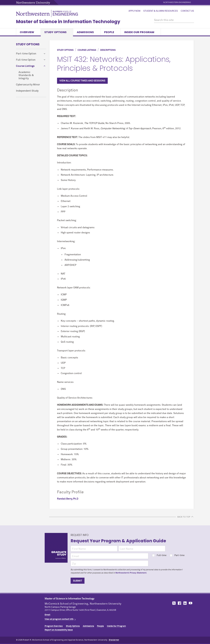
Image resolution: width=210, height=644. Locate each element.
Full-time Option (26, 60)
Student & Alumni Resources (161, 11)
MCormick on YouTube (191, 603)
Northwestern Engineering (177, 2)
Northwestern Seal (30, 606)
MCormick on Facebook (179, 603)
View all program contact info (59, 619)
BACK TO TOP (184, 517)
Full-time (159, 555)
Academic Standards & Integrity (26, 75)
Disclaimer (114, 640)
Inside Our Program (141, 32)
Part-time (177, 555)
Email (47, 615)
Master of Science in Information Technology (68, 22)
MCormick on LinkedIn (185, 603)
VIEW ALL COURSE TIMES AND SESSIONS (82, 81)
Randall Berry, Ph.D (68, 499)
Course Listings (25, 66)
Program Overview (54, 626)
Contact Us (187, 11)
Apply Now (134, 11)
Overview (28, 32)
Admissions (87, 32)
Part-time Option (26, 54)
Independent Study (27, 91)
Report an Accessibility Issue (59, 630)
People (111, 32)
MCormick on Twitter (173, 603)
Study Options (57, 32)
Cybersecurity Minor (28, 85)
